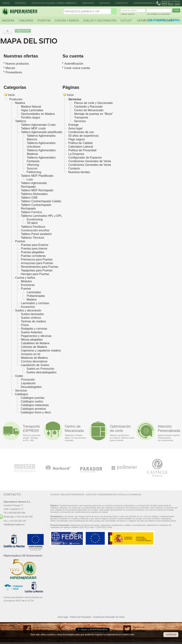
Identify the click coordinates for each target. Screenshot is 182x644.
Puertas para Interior (34, 249)
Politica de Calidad (80, 143)
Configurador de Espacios (85, 158)
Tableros (26, 20)
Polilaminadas (36, 296)
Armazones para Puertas (37, 263)
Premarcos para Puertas (37, 259)
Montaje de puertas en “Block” (93, 114)
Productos (16, 99)
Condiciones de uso (81, 132)
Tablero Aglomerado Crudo (38, 125)
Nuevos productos (17, 64)
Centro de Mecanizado (89, 110)
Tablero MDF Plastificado (37, 176)
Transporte (81, 117)
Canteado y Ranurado (88, 107)
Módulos (26, 281)
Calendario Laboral (81, 147)
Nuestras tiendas (79, 172)
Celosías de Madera (34, 347)
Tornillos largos (30, 117)
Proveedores (14, 72)
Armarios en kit (31, 354)
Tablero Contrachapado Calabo (41, 201)
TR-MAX (32, 223)
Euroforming (35, 219)
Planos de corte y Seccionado (93, 103)
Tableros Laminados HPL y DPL (41, 216)
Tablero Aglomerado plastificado (42, 132)
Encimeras (28, 285)
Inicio (6, 3)
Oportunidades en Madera (38, 114)
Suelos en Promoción (40, 369)
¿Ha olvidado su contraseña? (158, 15)
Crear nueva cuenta (77, 68)
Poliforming (34, 172)
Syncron (32, 168)
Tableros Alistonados (34, 194)
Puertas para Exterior (35, 245)
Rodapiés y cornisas (34, 329)
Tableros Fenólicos (33, 227)
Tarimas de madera (33, 321)
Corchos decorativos (34, 361)
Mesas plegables (32, 340)
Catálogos (21, 394)
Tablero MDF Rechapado (37, 190)
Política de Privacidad (82, 150)
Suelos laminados (32, 314)
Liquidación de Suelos (35, 365)
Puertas (44, 20)
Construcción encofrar (35, 230)
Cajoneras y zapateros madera (41, 350)
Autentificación (74, 64)
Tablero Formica (31, 212)
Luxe (30, 179)
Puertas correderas (33, 256)
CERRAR (171, 635)
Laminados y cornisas (35, 303)
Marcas (10, 68)
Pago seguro (77, 139)
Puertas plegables (33, 252)
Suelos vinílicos (31, 318)
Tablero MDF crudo (33, 128)
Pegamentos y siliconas (36, 336)
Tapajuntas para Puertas (37, 270)
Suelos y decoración (100, 20)
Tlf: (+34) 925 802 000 (14, 513)
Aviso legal (75, 128)
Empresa (21, 3)
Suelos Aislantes (32, 332)
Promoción (28, 380)
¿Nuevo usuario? (128, 15)
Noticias (105, 3)
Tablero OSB (29, 198)
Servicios (88, 3)
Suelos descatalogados (41, 372)
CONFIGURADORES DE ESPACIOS (151, 3)
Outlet (126, 20)
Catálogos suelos (32, 401)
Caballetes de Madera (35, 343)
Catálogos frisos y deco (36, 412)
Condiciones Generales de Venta (90, 161)
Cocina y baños (67, 20)
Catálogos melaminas (35, 405)
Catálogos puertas (33, 398)
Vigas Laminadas (32, 110)
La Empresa (76, 154)
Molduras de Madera (34, 358)
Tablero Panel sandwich (36, 234)
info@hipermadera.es (14, 525)
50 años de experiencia (83, 136)
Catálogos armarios (33, 409)
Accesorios (28, 307)
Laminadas (34, 292)
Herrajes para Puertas (35, 274)
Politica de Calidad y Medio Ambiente (54, 3)
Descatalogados (31, 387)
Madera (8, 20)
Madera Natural (31, 107)
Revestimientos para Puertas (40, 267)
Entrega (73, 125)
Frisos (25, 325)
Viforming (33, 165)
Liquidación (28, 383)
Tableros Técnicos (32, 238)
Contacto (122, 3)
